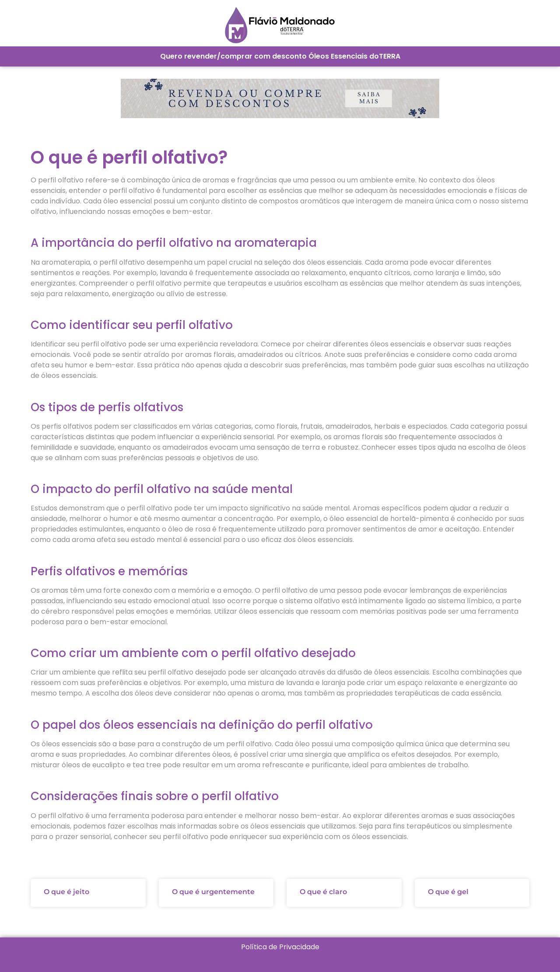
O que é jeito (66, 892)
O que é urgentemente (213, 892)
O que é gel (448, 892)
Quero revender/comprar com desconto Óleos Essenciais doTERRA (280, 56)
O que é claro (323, 892)
